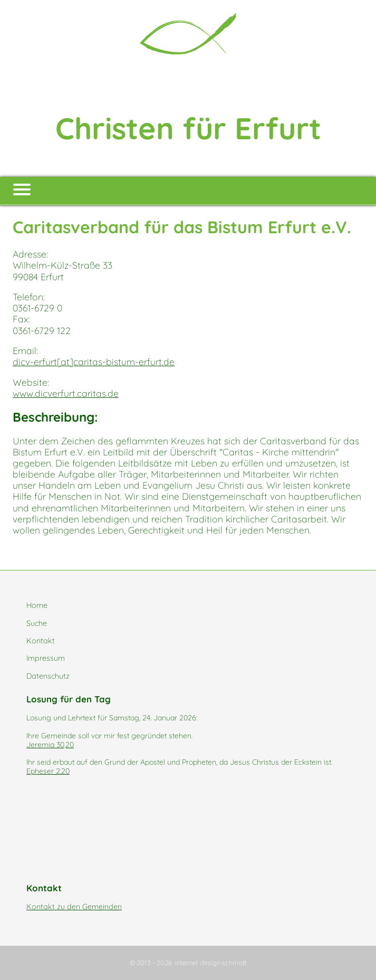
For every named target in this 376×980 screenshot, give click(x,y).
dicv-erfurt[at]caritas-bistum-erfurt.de (94, 361)
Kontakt (41, 641)
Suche (37, 623)
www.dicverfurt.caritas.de (66, 393)
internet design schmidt (211, 963)
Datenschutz (48, 676)
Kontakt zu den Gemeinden (74, 907)
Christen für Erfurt (188, 128)
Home (37, 605)
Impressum (46, 658)
